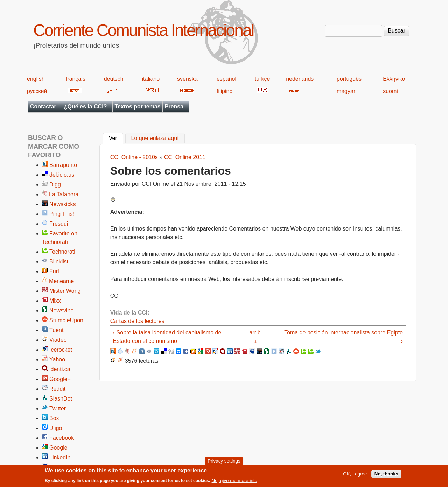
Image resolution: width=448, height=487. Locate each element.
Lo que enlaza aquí (155, 138)
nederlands (300, 79)
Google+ (60, 379)
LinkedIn (60, 457)
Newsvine (61, 310)
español (226, 79)
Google (58, 448)
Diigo (56, 428)
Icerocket (61, 350)
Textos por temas (137, 107)
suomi (390, 91)
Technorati (62, 252)
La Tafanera (64, 194)
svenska (187, 79)
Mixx (55, 301)
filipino (225, 91)
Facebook (62, 438)
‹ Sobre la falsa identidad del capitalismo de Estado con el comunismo (167, 337)
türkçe (262, 79)
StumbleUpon (66, 320)
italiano (151, 79)
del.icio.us (62, 175)
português (349, 79)
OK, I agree (355, 476)
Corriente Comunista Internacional (143, 30)
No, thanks (386, 476)
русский (37, 91)
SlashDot (61, 399)
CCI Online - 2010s (134, 157)
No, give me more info (234, 483)
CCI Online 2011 (185, 157)
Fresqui (59, 224)
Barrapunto (63, 165)
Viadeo (58, 340)
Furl (54, 271)
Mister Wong (65, 291)
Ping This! (62, 214)
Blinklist (59, 262)
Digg (55, 185)
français (76, 79)
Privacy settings (224, 463)
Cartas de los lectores (137, 321)
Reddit (57, 389)
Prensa (174, 107)
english (36, 79)
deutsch (114, 79)
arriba (255, 337)
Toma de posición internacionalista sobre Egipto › (344, 337)
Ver (116, 137)
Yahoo (57, 359)
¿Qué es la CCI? (86, 107)
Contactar (43, 107)
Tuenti (57, 330)
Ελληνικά (394, 79)
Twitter (58, 408)
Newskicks (63, 204)
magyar (346, 91)
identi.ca (60, 369)
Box (54, 418)
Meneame (61, 281)
